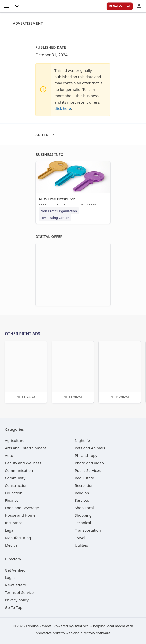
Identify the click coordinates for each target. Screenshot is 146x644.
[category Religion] (82, 493)
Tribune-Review (39, 626)
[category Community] (15, 478)
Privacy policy (17, 600)
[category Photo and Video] (89, 463)
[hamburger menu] (7, 6)
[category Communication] (19, 470)
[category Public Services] (88, 470)
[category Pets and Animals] (90, 448)
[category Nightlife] (83, 440)
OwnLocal (82, 626)
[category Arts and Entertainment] (26, 448)
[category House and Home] (20, 515)
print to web (63, 633)
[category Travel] (80, 538)
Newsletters (15, 585)
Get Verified (15, 570)
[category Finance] (12, 500)
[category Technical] (83, 523)
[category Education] (14, 493)
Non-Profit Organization (59, 211)
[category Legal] (10, 530)
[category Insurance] (14, 523)
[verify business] (120, 6)
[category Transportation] (88, 530)
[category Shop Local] (84, 508)
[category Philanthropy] (86, 455)
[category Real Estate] (85, 478)
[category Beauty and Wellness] (23, 463)
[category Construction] (16, 485)
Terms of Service (19, 592)
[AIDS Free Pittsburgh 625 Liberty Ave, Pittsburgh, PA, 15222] (73, 185)
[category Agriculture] (15, 440)
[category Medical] (12, 545)
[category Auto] (9, 455)
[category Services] (82, 500)
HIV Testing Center (55, 218)
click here (63, 108)
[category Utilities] (82, 545)
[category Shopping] (83, 515)
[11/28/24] (26, 371)
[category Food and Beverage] (22, 508)
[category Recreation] (84, 485)
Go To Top (14, 607)
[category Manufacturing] (18, 538)
